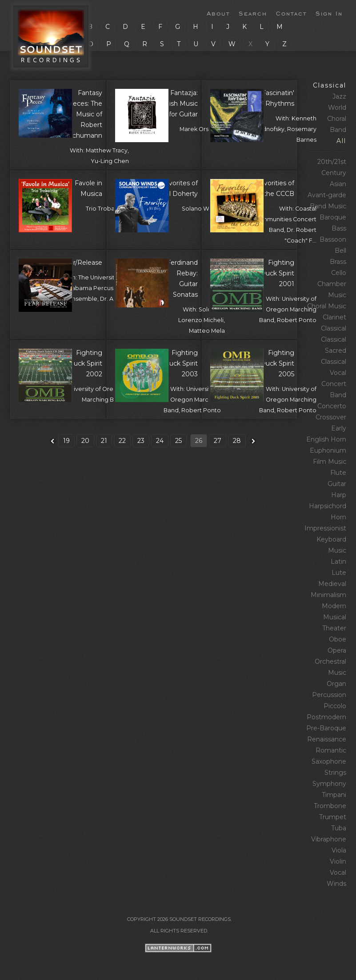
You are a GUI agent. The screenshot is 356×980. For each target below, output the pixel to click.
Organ (336, 684)
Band (338, 130)
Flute (338, 473)
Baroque (333, 217)
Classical (330, 85)
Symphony (329, 784)
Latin (338, 562)
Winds (336, 884)
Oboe (338, 639)
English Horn (326, 439)
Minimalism (328, 595)
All (341, 141)
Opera (337, 650)
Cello (339, 273)
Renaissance (327, 739)
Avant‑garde (327, 195)
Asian (338, 184)
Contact (291, 13)
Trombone (330, 806)
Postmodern (326, 717)
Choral (337, 119)
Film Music (330, 462)
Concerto (332, 406)
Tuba (339, 828)
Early (339, 428)
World (337, 108)
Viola (339, 850)
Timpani (334, 795)
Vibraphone (329, 839)
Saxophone (329, 761)
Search (253, 13)
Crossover (331, 417)
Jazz (339, 96)
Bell (340, 251)
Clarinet (334, 317)
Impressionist (325, 528)
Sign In (329, 13)
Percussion (329, 695)
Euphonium (328, 450)
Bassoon (333, 239)
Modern (334, 606)
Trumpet (333, 817)
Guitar (337, 484)
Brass (338, 262)
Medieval (332, 584)
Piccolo (335, 706)
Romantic (331, 750)
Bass (339, 228)
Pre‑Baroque (326, 728)
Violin (338, 861)
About (218, 13)
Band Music (328, 206)
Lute (339, 573)
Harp (339, 495)
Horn (338, 517)
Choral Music (327, 306)
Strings (335, 773)
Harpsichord (328, 506)
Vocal (338, 872)
